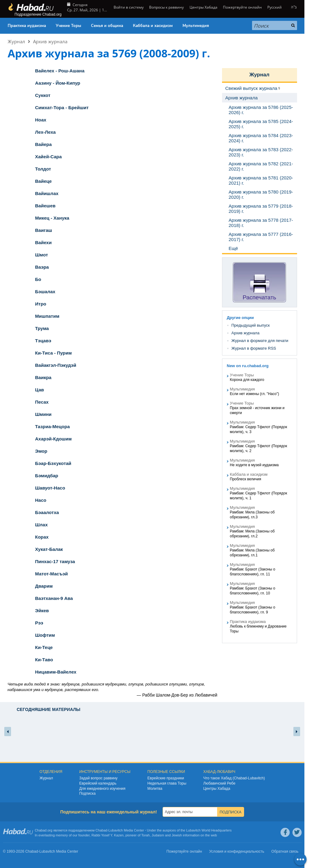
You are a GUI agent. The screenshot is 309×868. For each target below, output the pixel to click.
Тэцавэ (43, 341)
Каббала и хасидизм (153, 26)
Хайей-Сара (49, 157)
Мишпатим (47, 316)
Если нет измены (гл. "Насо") (255, 394)
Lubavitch (116, 830)
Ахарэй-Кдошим (54, 439)
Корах (42, 537)
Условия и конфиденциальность (237, 851)
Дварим (44, 586)
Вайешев (45, 206)
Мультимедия (196, 26)
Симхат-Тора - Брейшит (62, 108)
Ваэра (42, 267)
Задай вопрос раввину (98, 778)
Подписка (87, 793)
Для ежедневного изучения (102, 789)
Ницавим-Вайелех (56, 672)
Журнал (16, 41)
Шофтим (45, 635)
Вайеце (43, 181)
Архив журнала (50, 41)
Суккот (43, 95)
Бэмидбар (47, 476)
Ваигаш (44, 230)
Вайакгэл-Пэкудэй (56, 365)
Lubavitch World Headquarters (209, 830)
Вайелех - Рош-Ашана (60, 71)
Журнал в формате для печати (260, 341)
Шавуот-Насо (50, 488)
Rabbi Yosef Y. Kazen (108, 835)
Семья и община (107, 26)
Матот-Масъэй (52, 574)
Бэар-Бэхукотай (53, 463)
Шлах (41, 525)
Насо (41, 500)
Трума (42, 328)
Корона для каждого (247, 380)
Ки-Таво (44, 660)
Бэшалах (45, 292)
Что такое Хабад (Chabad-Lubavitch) (234, 778)
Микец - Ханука (52, 218)
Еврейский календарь (98, 783)
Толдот (43, 169)
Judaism (158, 835)
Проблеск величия (246, 479)
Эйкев (42, 611)
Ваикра (43, 377)
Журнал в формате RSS (254, 348)
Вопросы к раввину (166, 7)
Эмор (41, 451)
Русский (275, 7)
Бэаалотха (47, 512)
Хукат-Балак (49, 549)
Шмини (43, 414)
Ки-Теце (44, 647)
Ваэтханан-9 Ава (54, 598)
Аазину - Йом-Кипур (58, 83)
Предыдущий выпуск (251, 325)
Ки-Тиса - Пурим (54, 353)
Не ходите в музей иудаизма (254, 465)
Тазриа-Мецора (53, 426)
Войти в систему (128, 7)
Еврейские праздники (166, 778)
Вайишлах (47, 193)
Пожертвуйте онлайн (242, 7)
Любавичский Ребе (219, 783)
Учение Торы (68, 26)
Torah (145, 835)
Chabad (102, 830)
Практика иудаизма (27, 26)
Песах (42, 402)
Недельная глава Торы (167, 783)
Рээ (39, 623)
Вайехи (43, 242)
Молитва (155, 789)
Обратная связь (285, 851)
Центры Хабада (203, 7)
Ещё (234, 248)
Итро (41, 304)
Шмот (42, 255)
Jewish (177, 835)
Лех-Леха (45, 132)
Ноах (41, 120)
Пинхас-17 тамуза (55, 561)
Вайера (43, 144)
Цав (40, 390)
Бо (38, 279)
